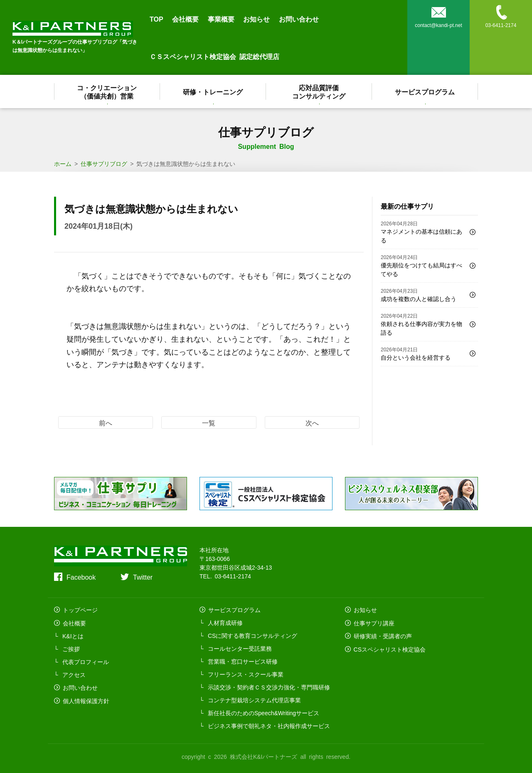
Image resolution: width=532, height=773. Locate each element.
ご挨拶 (71, 648)
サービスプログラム (425, 91)
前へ (106, 422)
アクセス (74, 674)
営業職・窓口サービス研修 (243, 661)
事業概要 (221, 19)
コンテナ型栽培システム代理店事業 (254, 700)
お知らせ (256, 19)
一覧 (209, 422)
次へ (312, 422)
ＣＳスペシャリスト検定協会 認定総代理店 (214, 56)
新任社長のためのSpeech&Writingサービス (264, 713)
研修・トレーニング (213, 91)
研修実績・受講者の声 (382, 635)
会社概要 (185, 19)
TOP (156, 19)
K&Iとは (73, 635)
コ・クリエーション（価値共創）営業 (107, 91)
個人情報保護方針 (86, 700)
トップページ (80, 610)
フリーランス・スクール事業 (246, 674)
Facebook (81, 577)
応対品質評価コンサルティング (319, 91)
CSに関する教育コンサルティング (252, 635)
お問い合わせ (299, 19)
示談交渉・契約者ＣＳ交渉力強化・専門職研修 (269, 687)
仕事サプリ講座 (374, 622)
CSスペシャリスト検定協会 (389, 648)
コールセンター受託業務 (240, 648)
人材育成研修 (225, 622)
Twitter (143, 577)
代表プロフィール (86, 661)
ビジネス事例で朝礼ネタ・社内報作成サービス (269, 726)
